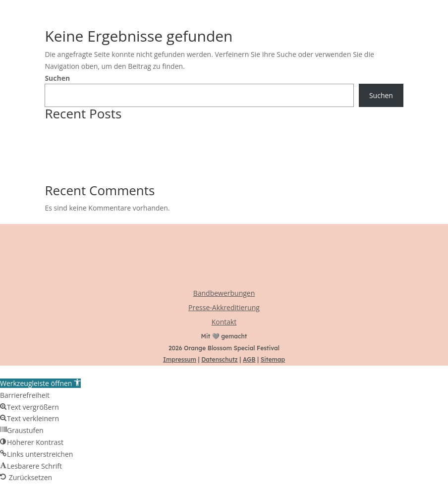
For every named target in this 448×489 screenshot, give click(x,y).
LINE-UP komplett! (74, 178)
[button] (40, 383)
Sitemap (273, 359)
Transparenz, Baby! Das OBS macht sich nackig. (122, 154)
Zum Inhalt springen (32, 371)
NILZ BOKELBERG (73, 131)
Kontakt (224, 322)
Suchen (57, 78)
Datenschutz (220, 359)
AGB (249, 359)
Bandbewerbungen (224, 293)
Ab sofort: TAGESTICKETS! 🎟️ (91, 142)
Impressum (180, 359)
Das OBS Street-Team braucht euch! (102, 166)
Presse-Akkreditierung (224, 307)
